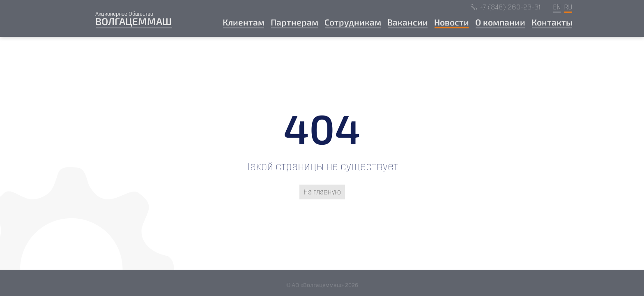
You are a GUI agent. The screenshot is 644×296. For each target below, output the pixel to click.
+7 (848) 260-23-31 (510, 7)
